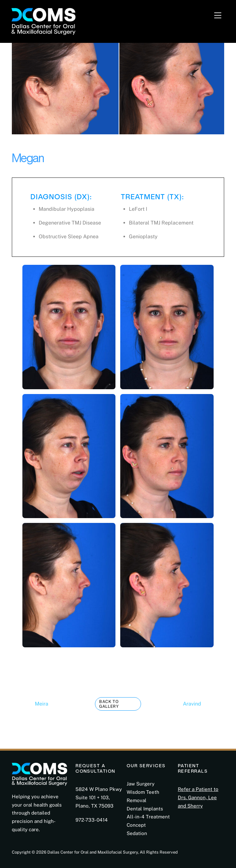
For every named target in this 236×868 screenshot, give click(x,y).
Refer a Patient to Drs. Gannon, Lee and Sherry (198, 797)
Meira (30, 704)
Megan (28, 158)
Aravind (204, 704)
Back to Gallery (109, 704)
